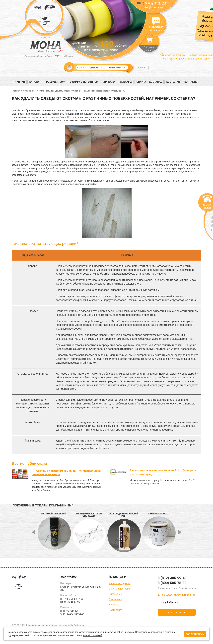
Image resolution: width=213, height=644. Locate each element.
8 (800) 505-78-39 (172, 583)
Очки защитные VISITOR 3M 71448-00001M (88, 515)
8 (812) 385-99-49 (172, 578)
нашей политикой (92, 635)
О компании (115, 599)
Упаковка (109, 82)
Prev (99, 53)
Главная (19, 82)
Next (105, 53)
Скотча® (65, 117)
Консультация (177, 612)
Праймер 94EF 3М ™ (158, 513)
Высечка (126, 82)
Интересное (115, 594)
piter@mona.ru (153, 7)
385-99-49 (152, 4)
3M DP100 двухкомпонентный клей (123, 515)
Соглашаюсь (195, 634)
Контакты (191, 82)
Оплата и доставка (149, 82)
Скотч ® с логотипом (84, 82)
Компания (173, 82)
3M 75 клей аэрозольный (53, 513)
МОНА (45, 16)
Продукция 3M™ (55, 82)
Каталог (35, 82)
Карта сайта (116, 610)
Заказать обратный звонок (179, 595)
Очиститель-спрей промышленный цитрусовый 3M (125, 165)
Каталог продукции (120, 583)
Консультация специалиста (156, 21)
